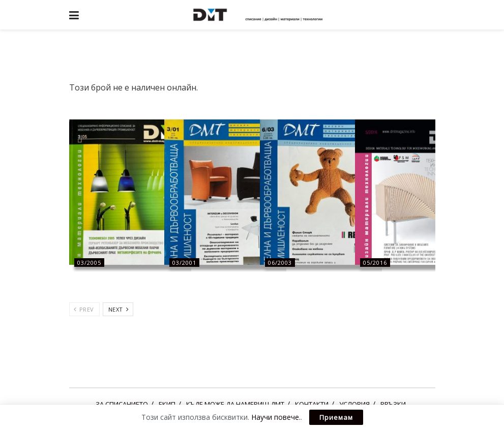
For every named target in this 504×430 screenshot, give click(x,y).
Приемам (336, 417)
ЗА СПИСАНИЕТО (122, 404)
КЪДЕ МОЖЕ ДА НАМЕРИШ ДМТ (235, 404)
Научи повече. (276, 417)
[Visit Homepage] (259, 15)
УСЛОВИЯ (354, 404)
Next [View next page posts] (118, 309)
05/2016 (375, 263)
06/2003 (280, 263)
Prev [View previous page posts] (84, 309)
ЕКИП (167, 404)
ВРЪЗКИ (393, 404)
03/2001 (184, 263)
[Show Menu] (74, 15)
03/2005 (89, 263)
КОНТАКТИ (312, 404)
